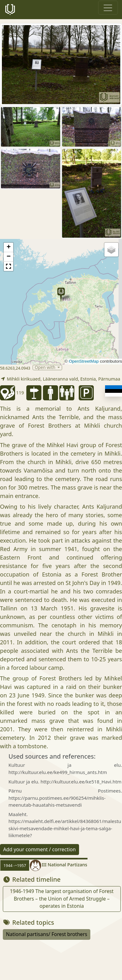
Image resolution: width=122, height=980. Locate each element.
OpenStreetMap (84, 361)
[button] (61, 295)
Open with (46, 368)
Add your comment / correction (40, 849)
